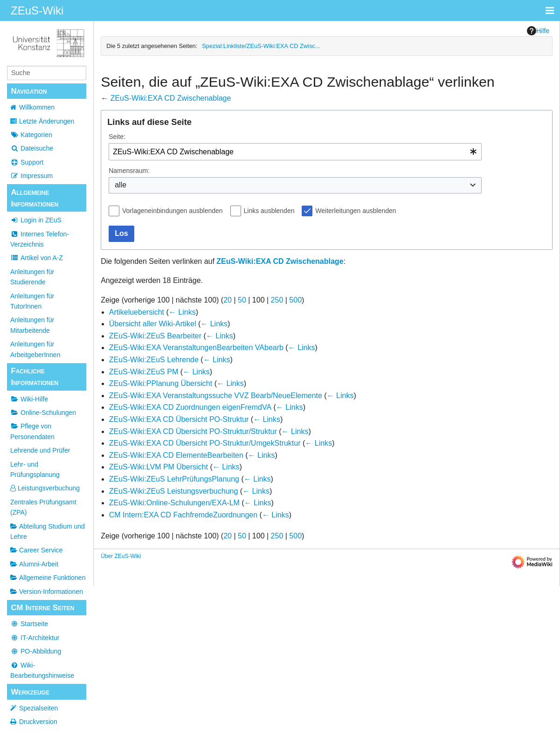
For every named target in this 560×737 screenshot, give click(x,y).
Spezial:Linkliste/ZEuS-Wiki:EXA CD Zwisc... (261, 46)
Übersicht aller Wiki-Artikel (153, 324)
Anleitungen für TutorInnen (32, 301)
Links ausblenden (269, 211)
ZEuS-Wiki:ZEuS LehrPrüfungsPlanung (174, 479)
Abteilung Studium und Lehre (48, 531)
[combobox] (295, 152)
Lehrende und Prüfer (40, 450)
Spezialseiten (38, 708)
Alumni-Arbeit (34, 564)
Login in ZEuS (36, 220)
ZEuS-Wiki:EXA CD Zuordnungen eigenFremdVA (190, 407)
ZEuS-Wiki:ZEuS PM (144, 372)
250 (277, 300)
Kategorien (31, 135)
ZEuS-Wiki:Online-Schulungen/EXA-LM (174, 503)
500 (295, 300)
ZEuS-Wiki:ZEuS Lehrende (154, 360)
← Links (182, 312)
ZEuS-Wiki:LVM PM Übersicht (159, 467)
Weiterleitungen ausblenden (356, 211)
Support (27, 162)
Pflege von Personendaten (32, 431)
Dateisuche (32, 148)
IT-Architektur (35, 638)
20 (228, 300)
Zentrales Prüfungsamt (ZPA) (43, 507)
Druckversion (38, 722)
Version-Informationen (47, 592)
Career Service (36, 550)
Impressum (31, 176)
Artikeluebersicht (137, 312)
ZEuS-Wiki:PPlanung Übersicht (161, 383)
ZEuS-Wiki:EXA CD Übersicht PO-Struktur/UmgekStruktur (205, 443)
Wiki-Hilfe (29, 399)
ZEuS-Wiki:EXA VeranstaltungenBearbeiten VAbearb (196, 348)
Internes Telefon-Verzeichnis (40, 239)
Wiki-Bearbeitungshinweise (42, 670)
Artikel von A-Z (37, 258)
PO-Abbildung (36, 651)
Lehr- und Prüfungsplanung (35, 469)
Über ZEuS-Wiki (121, 556)
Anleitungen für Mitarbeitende (32, 325)
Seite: (117, 137)
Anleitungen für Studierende (32, 277)
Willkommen (37, 107)
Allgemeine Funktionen (48, 578)
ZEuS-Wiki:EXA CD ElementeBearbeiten (176, 455)
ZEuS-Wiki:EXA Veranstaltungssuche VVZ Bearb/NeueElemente (216, 396)
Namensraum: (129, 171)
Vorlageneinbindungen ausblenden (173, 211)
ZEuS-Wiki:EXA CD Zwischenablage (171, 98)
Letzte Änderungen (47, 121)
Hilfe (538, 31)
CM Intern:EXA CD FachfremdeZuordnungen (183, 515)
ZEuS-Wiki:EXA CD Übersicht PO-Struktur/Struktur (193, 431)
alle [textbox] (121, 185)
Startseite (29, 624)
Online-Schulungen (43, 413)
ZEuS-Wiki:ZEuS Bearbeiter (155, 336)
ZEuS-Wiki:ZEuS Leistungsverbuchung (174, 491)
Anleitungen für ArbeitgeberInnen (35, 349)
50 (242, 300)
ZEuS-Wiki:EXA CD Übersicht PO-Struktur (179, 419)
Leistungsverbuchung (45, 488)
